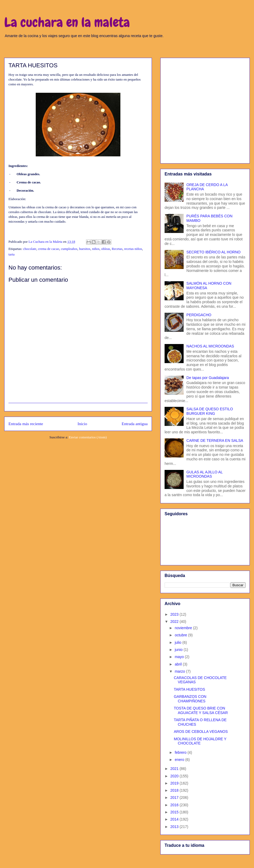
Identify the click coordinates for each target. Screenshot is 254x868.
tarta (12, 254)
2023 (175, 614)
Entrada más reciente (26, 424)
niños (96, 249)
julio (178, 642)
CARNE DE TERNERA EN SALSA (215, 440)
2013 (175, 827)
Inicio (82, 424)
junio (179, 650)
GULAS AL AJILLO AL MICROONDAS (205, 474)
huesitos (85, 249)
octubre (181, 635)
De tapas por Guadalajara (208, 378)
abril (179, 664)
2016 (175, 805)
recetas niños (133, 249)
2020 (175, 776)
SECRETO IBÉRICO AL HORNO (214, 252)
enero (180, 760)
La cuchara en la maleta (67, 22)
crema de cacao (49, 249)
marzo (180, 671)
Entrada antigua (135, 424)
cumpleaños (69, 249)
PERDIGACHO (199, 315)
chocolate (30, 249)
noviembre (184, 628)
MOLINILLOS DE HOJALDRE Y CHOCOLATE (200, 741)
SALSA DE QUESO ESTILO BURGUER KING (210, 411)
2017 (175, 797)
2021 (175, 769)
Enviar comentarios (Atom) (88, 437)
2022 (175, 622)
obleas (106, 249)
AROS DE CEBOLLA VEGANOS (201, 732)
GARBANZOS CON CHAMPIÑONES (190, 699)
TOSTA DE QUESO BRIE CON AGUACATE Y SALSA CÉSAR (201, 710)
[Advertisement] (50, 110)
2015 (175, 812)
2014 (175, 819)
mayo (180, 657)
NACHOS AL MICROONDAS (210, 346)
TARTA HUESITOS (189, 689)
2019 (175, 783)
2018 (175, 790)
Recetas (117, 249)
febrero (181, 752)
